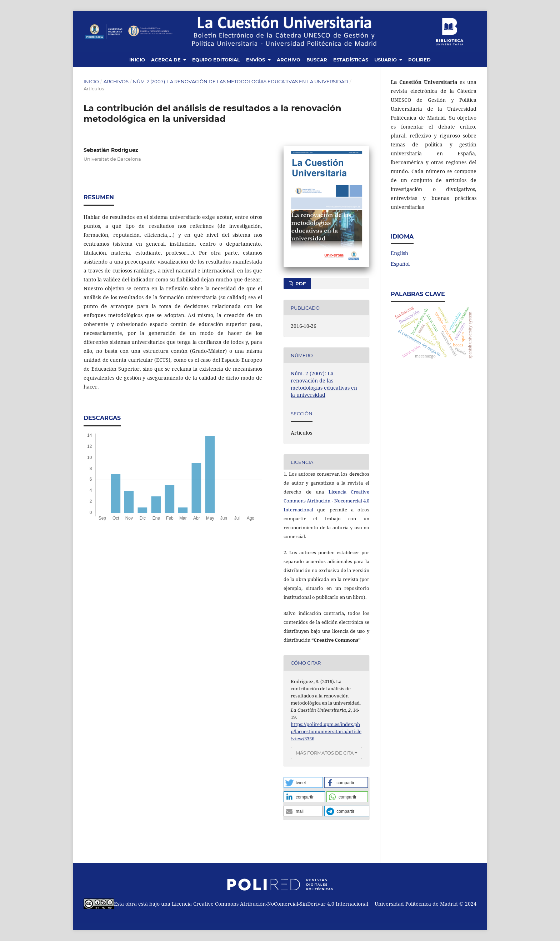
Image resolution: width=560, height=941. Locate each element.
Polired (419, 60)
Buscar (317, 60)
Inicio (137, 60)
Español (400, 264)
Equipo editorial (216, 60)
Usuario (386, 60)
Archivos (116, 81)
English (399, 253)
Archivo (289, 60)
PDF (300, 284)
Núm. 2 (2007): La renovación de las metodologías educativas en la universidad (241, 81)
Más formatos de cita (325, 753)
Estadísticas (351, 60)
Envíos (256, 60)
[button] (303, 782)
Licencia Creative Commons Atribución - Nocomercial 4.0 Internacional (326, 501)
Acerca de (167, 60)
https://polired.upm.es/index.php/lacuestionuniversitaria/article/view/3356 (326, 731)
